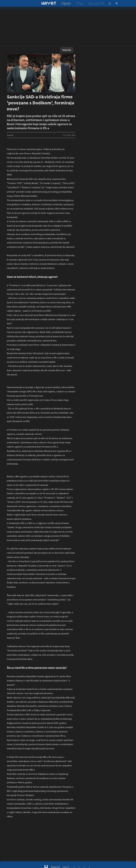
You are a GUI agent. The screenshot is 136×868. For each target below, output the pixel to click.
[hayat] (49, 3)
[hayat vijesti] (66, 3)
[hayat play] (79, 3)
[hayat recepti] (95, 3)
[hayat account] (110, 3)
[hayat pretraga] (103, 3)
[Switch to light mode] (117, 3)
